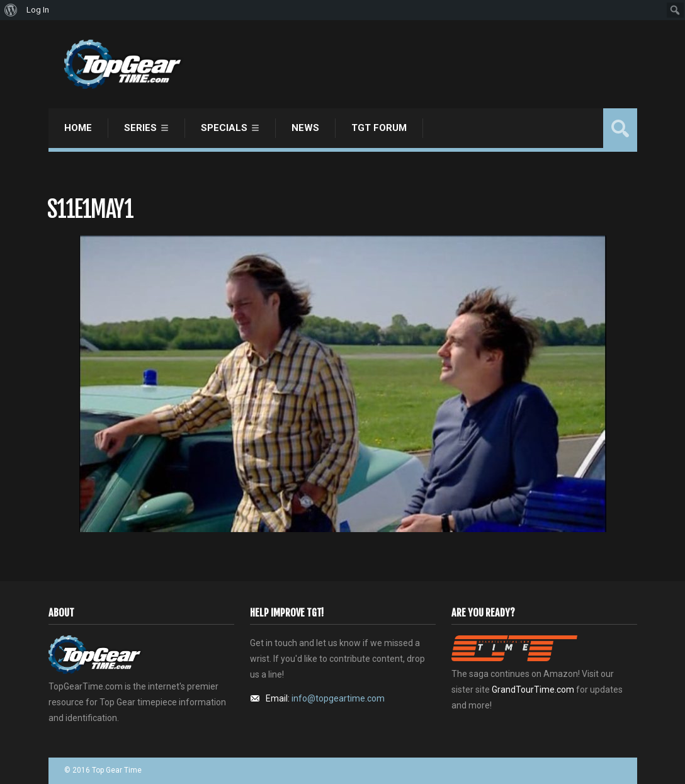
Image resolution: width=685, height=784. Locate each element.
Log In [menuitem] (38, 10)
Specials (224, 128)
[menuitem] (11, 10)
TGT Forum (379, 128)
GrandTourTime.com (533, 690)
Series (140, 128)
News (305, 128)
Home (78, 128)
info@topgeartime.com (338, 698)
